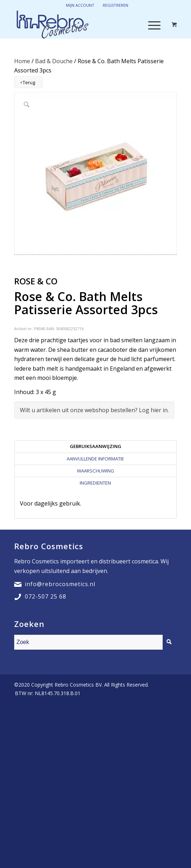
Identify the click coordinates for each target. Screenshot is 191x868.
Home (22, 61)
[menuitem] (46, 693)
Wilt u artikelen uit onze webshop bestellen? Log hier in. (94, 410)
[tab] (95, 446)
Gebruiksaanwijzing (95, 446)
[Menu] (151, 24)
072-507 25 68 (46, 596)
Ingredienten (95, 483)
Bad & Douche (54, 61)
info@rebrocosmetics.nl (60, 584)
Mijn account (80, 5)
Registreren (116, 5)
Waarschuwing (95, 471)
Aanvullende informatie (95, 459)
